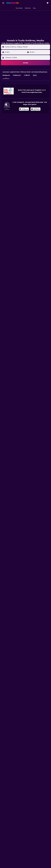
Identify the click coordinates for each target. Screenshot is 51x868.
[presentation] (36, 109)
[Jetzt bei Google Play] (24, 109)
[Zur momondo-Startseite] (13, 3)
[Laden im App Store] (36, 109)
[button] (3, 3)
